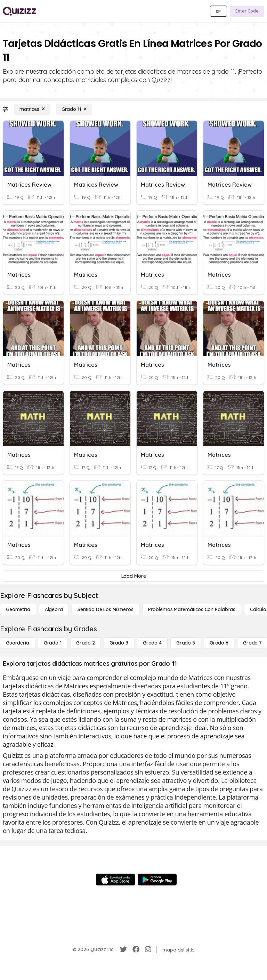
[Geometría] (18, 609)
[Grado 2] (86, 643)
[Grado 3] (119, 643)
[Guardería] (18, 643)
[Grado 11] (74, 109)
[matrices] (32, 109)
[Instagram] (148, 949)
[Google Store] (157, 880)
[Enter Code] (247, 11)
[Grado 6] (219, 643)
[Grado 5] (186, 643)
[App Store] (115, 880)
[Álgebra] (54, 609)
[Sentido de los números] (106, 609)
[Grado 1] (53, 643)
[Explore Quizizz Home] (19, 11)
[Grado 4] (152, 643)
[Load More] (133, 576)
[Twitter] (123, 949)
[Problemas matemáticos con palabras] (192, 609)
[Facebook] (136, 949)
